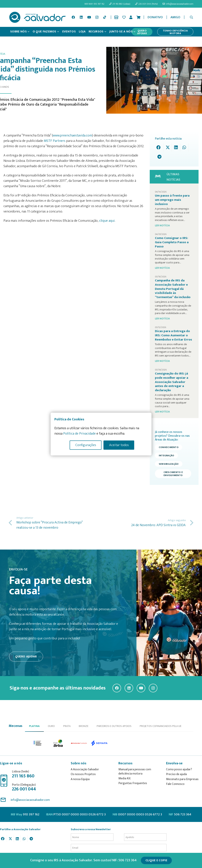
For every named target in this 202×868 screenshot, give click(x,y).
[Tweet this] (168, 148)
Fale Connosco (175, 784)
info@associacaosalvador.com (30, 800)
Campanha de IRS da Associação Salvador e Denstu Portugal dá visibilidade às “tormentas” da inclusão (173, 289)
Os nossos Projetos (83, 774)
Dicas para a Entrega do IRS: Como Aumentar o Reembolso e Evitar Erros (173, 335)
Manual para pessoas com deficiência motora (135, 772)
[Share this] (159, 148)
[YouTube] (89, 17)
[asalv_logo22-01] (37, 17)
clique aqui (107, 221)
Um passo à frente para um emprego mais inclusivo (172, 200)
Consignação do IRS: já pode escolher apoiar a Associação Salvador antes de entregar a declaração (172, 382)
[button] (192, 17)
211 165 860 (23, 776)
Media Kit (125, 778)
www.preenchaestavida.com (72, 136)
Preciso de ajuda (176, 774)
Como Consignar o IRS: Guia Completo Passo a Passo (172, 242)
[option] (38, 743)
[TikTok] (105, 17)
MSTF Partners (55, 141)
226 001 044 (24, 789)
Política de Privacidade (79, 433)
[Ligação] (117, 17)
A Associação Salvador (85, 769)
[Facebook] (73, 17)
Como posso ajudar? (179, 769)
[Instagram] (97, 17)
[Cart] (138, 17)
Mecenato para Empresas (182, 779)
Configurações (86, 445)
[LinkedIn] (81, 17)
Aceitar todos (119, 445)
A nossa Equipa (80, 779)
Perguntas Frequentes (133, 783)
